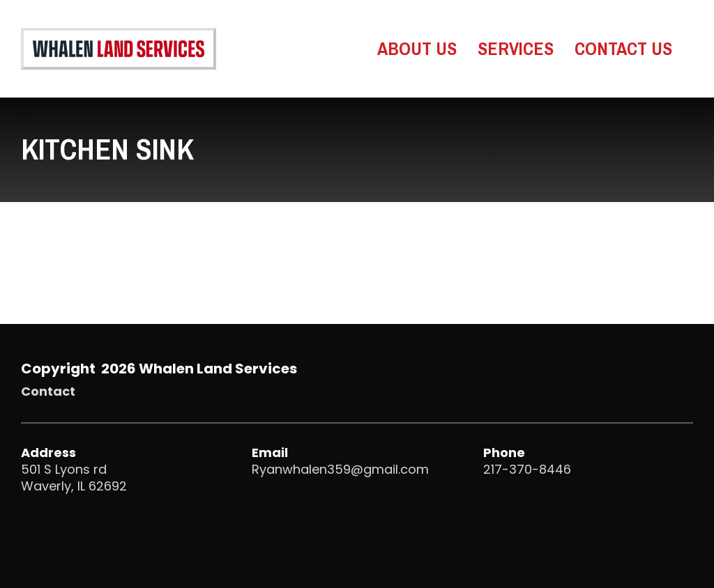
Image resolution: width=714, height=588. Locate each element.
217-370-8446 (527, 469)
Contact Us (623, 49)
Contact (48, 391)
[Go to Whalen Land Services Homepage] (119, 49)
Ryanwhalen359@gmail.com (340, 469)
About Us (417, 49)
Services (516, 49)
